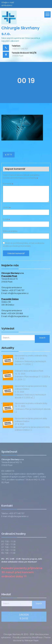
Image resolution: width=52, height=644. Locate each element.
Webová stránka (10, 231)
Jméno (7, 207)
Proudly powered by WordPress (28, 638)
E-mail (6, 219)
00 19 (9, 155)
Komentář (8, 184)
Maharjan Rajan (32, 641)
